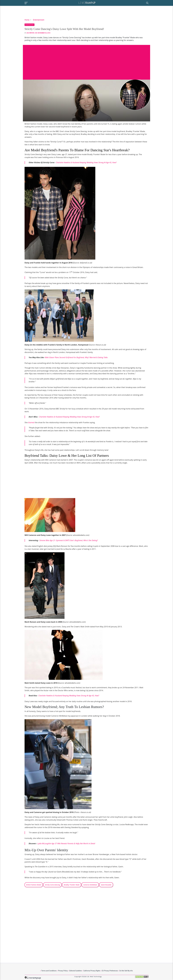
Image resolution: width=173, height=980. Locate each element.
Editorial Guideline (75, 971)
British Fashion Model (34, 885)
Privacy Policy (63, 971)
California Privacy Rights (92, 971)
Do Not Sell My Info (126, 971)
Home (27, 20)
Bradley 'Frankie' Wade (72, 885)
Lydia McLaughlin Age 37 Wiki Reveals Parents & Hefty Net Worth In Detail (66, 844)
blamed (31, 422)
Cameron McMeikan (90, 885)
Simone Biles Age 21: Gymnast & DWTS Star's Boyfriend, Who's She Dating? (69, 540)
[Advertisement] (86, 61)
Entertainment (39, 20)
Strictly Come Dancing (53, 885)
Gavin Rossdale (106, 885)
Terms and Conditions (49, 971)
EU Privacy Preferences (110, 971)
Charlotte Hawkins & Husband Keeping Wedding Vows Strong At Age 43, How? (86, 162)
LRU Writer (30, 33)
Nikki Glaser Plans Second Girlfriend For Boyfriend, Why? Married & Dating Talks (76, 357)
